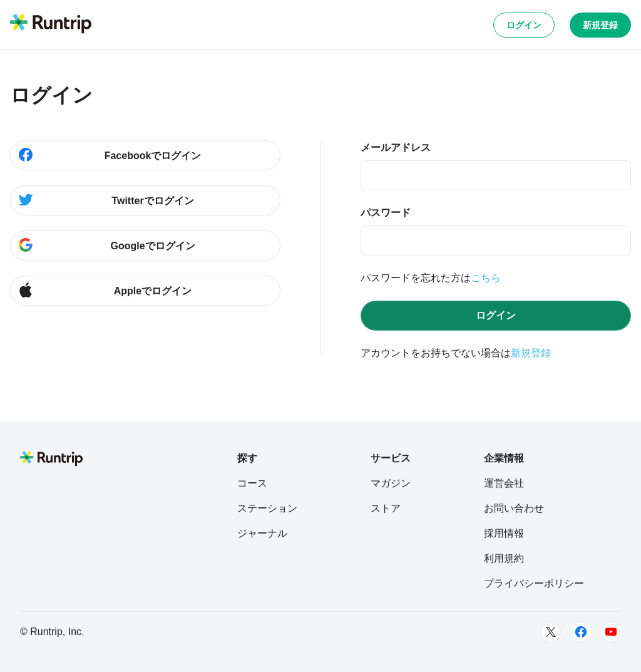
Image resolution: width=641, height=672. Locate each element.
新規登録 (600, 25)
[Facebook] (581, 632)
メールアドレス (396, 147)
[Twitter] (551, 632)
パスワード (386, 213)
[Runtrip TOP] (51, 24)
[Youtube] (611, 632)
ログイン (524, 25)
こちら (486, 278)
